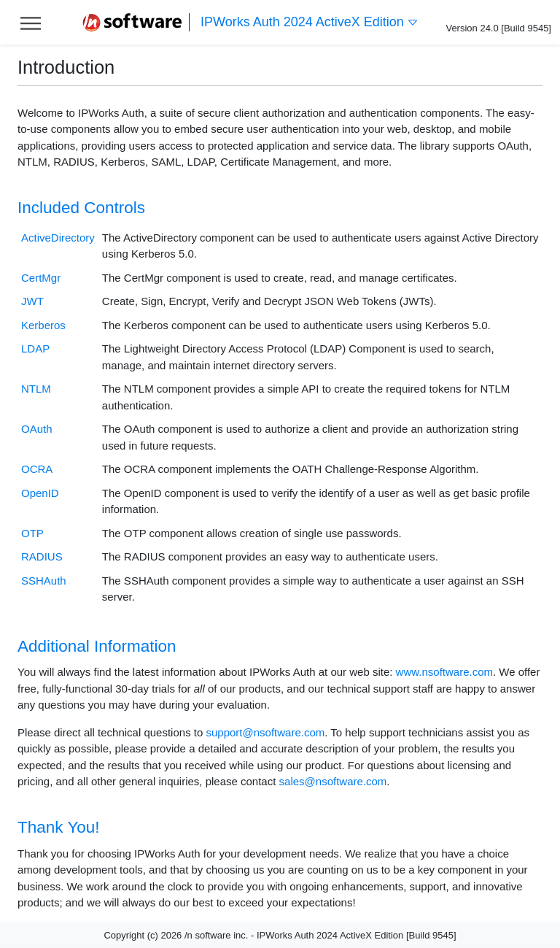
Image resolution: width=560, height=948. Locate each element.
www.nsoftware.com (444, 672)
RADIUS (42, 556)
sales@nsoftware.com (333, 781)
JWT (32, 301)
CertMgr (41, 278)
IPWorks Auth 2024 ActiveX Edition (310, 22)
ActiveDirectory (58, 238)
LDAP (35, 348)
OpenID (40, 493)
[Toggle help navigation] (31, 22)
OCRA (37, 469)
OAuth (37, 429)
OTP (32, 533)
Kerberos (43, 325)
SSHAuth (44, 581)
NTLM (36, 389)
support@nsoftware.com (265, 732)
